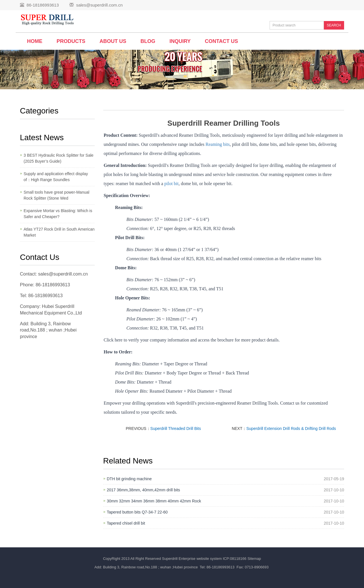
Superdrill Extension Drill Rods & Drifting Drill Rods (291, 428)
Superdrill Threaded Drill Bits (176, 428)
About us (113, 41)
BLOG (148, 41)
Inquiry (180, 41)
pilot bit (171, 184)
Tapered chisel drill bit (126, 523)
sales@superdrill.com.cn (100, 5)
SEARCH (334, 25)
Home (35, 41)
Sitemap (254, 559)
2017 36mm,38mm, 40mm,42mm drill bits (144, 490)
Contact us (221, 41)
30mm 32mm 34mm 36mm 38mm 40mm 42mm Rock (154, 501)
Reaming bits (218, 144)
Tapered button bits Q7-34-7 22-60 (137, 512)
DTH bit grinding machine (129, 479)
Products (71, 41)
